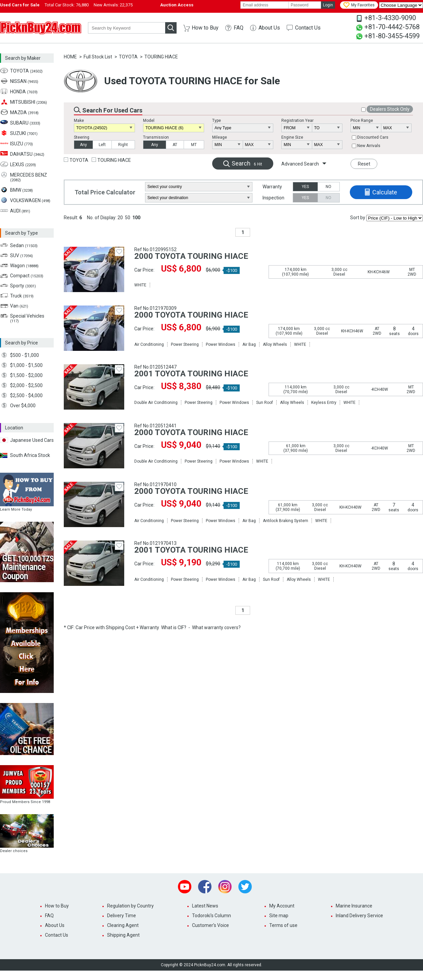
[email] (265, 5)
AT (175, 145)
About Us (269, 28)
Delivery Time (122, 916)
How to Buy (205, 28)
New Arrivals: (113, 5)
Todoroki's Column (211, 916)
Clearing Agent (123, 925)
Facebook (205, 887)
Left (102, 145)
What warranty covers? (216, 627)
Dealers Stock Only (390, 109)
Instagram (225, 887)
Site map (279, 916)
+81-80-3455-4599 (392, 36)
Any (83, 145)
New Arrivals (369, 146)
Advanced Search (300, 164)
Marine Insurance (354, 906)
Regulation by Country (130, 906)
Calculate (385, 192)
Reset (364, 164)
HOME (70, 57)
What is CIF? (174, 627)
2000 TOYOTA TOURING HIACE (191, 256)
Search (247, 163)
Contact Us (308, 28)
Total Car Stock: (67, 5)
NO (328, 187)
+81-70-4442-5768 (392, 27)
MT (194, 145)
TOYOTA (128, 57)
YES (305, 187)
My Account (282, 906)
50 (128, 218)
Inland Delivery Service (359, 916)
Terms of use (283, 925)
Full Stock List (98, 57)
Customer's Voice (210, 925)
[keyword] (127, 28)
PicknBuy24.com (41, 28)
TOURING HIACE (161, 57)
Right (123, 145)
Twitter (245, 887)
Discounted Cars (373, 137)
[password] (305, 5)
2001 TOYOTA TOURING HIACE (191, 374)
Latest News (205, 906)
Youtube (185, 887)
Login (328, 5)
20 (120, 218)
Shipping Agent (123, 935)
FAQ (239, 28)
